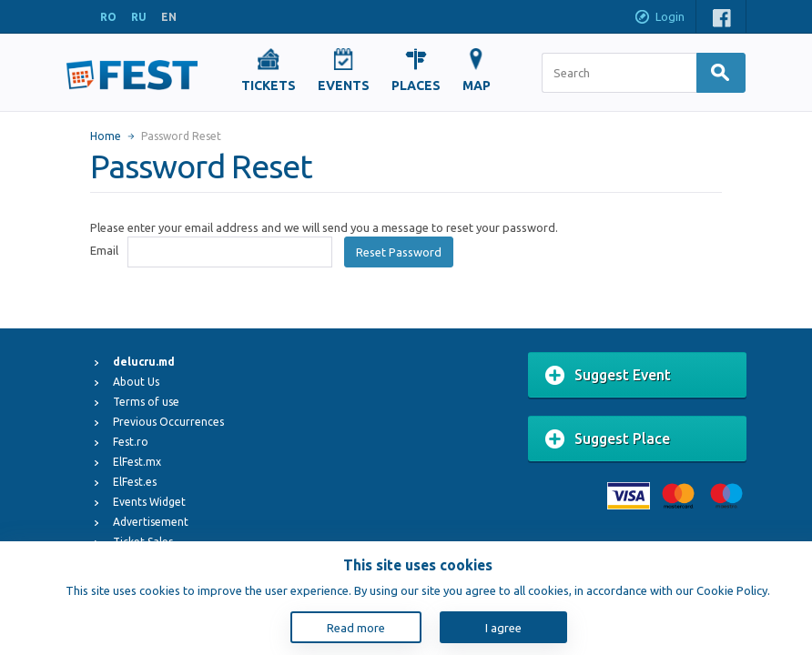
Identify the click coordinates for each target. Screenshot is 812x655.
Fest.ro (131, 442)
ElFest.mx (137, 462)
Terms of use (146, 402)
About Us (136, 382)
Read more (356, 628)
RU (139, 17)
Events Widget (149, 502)
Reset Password (399, 252)
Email (104, 250)
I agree (503, 628)
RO (108, 17)
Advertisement (151, 522)
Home (106, 136)
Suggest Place (608, 439)
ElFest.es (135, 482)
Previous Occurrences (168, 422)
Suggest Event (608, 376)
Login (659, 18)
